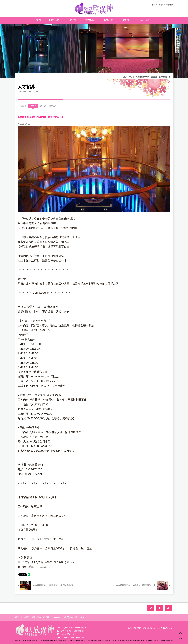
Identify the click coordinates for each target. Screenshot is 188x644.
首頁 (40, 20)
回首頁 (155, 5)
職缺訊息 (110, 20)
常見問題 (91, 20)
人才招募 (131, 77)
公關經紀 (73, 20)
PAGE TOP (180, 635)
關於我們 (55, 20)
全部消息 (23, 106)
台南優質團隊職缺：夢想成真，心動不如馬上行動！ (47, 585)
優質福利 (128, 20)
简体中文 (170, 5)
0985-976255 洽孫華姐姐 (73, 631)
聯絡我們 (162, 5)
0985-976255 (68, 634)
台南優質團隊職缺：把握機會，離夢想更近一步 (143, 585)
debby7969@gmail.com (74, 637)
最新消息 (146, 20)
